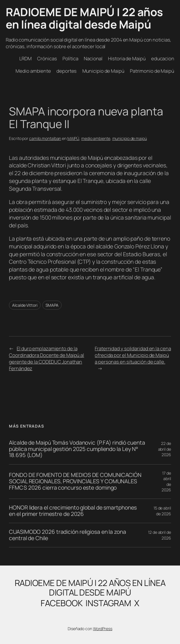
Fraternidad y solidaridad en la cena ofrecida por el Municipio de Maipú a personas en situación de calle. (133, 355)
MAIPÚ (73, 138)
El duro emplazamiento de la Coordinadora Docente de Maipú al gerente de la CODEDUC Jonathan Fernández (47, 358)
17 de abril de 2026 (166, 482)
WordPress (103, 629)
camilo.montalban (45, 138)
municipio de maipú (130, 138)
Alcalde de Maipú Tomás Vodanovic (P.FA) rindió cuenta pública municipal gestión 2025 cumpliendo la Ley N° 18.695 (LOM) (77, 449)
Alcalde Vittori (25, 305)
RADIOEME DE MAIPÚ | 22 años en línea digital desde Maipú (84, 18)
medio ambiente (96, 138)
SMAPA (52, 305)
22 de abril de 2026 (165, 449)
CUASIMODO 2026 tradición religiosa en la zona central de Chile (68, 535)
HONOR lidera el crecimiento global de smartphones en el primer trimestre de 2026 (73, 511)
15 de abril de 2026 (162, 511)
